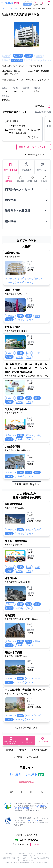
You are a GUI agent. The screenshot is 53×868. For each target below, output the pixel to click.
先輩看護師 (26, 167)
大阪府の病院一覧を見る (27, 484)
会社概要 (10, 750)
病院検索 (15, 9)
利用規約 (23, 750)
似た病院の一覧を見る (27, 728)
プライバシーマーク (31, 820)
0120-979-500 (29, 840)
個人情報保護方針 (39, 750)
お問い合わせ (33, 757)
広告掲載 (18, 757)
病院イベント (43, 167)
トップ (4, 9)
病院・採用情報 (10, 167)
